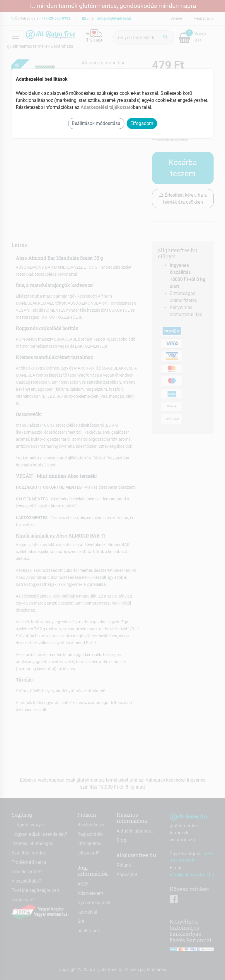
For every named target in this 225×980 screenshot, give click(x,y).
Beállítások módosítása (96, 123)
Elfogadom (142, 123)
